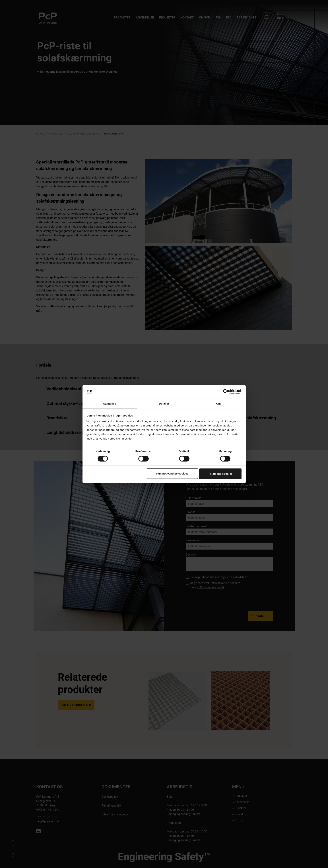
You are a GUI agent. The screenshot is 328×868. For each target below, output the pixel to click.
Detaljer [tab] (164, 404)
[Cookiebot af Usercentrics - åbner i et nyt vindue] (226, 392)
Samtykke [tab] (110, 404)
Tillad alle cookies (220, 474)
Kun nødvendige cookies (172, 474)
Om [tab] (218, 404)
